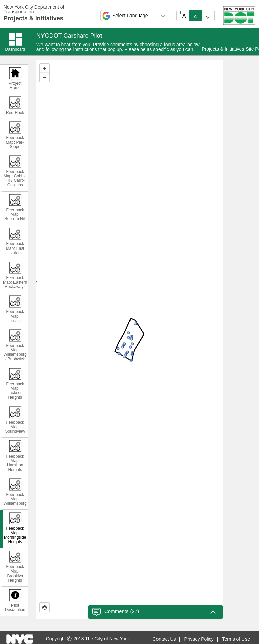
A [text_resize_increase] (183, 15)
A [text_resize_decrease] (208, 17)
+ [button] (45, 68)
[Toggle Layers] (45, 607)
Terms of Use (236, 639)
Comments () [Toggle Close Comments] (116, 612)
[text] (129, 340)
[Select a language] (134, 16)
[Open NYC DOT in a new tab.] (239, 15)
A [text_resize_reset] (195, 17)
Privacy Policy (199, 639)
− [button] (45, 77)
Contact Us (164, 639)
